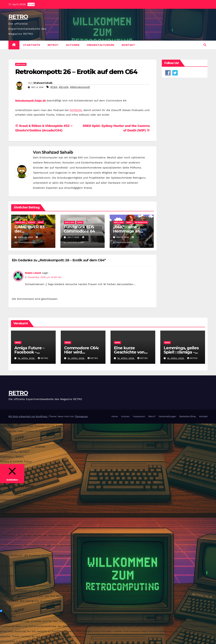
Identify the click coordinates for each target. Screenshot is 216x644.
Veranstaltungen (100, 45)
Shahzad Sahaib (43, 83)
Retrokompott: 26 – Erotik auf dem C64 (76, 72)
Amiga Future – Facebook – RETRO (29, 352)
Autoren (73, 45)
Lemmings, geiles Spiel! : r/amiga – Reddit (181, 352)
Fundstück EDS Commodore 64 (79, 229)
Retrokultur (141, 222)
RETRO (18, 17)
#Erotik (64, 87)
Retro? (53, 45)
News (40, 222)
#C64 (54, 87)
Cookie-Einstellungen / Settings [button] (24, 446)
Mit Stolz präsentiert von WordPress (28, 416)
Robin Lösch (33, 273)
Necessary (11, 611)
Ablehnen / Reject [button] (12, 456)
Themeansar (81, 416)
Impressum (139, 416)
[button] (205, 45)
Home (115, 416)
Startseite (32, 45)
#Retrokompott (80, 87)
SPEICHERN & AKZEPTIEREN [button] (18, 641)
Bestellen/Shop (188, 416)
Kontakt (128, 45)
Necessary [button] (7, 606)
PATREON (76, 110)
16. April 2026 (27, 358)
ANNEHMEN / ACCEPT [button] (15, 451)
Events (31, 222)
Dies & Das (21, 64)
